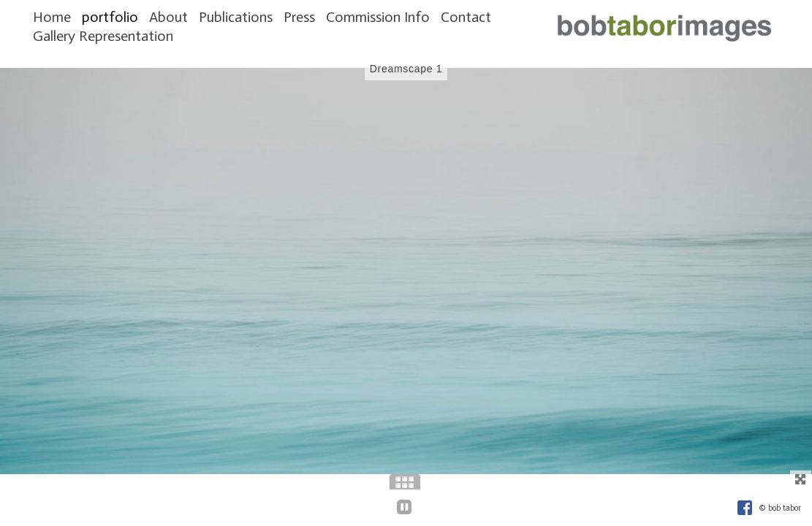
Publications (236, 17)
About (168, 17)
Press (299, 17)
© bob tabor (780, 508)
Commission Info (378, 17)
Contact (466, 17)
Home (52, 17)
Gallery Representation (103, 36)
